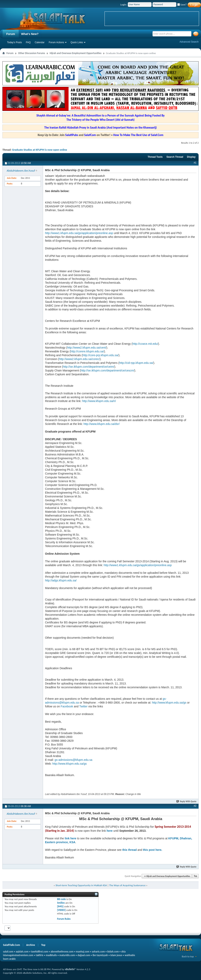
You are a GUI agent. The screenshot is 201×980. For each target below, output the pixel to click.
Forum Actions (56, 42)
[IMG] (60, 906)
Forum (11, 34)
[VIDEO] (61, 910)
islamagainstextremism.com (18, 955)
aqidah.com (22, 952)
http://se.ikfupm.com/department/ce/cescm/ (107, 370)
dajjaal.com (84, 955)
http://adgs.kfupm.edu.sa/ (61, 580)
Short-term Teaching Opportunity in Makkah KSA (81, 885)
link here (71, 838)
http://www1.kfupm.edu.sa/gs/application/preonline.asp (79, 233)
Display (191, 157)
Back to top (188, 956)
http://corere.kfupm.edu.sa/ (87, 351)
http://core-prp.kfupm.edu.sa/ (101, 355)
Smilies (61, 903)
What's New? (30, 34)
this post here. (153, 850)
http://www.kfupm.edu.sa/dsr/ (102, 424)
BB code (61, 899)
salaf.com (8, 952)
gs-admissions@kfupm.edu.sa (73, 760)
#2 (195, 806)
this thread (129, 850)
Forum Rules (64, 919)
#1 (195, 163)
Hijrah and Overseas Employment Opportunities (76, 53)
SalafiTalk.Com (11, 945)
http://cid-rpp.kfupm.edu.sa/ (136, 363)
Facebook (67, 706)
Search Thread (175, 157)
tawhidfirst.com (39, 952)
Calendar (40, 42)
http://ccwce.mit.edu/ (145, 344)
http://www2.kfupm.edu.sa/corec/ (79, 359)
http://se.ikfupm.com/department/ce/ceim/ (89, 367)
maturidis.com (67, 955)
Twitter (83, 706)
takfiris (39, 955)
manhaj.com (83, 952)
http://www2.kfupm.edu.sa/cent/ (87, 348)
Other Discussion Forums (32, 53)
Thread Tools (155, 157)
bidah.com (113, 952)
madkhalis (51, 955)
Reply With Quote (187, 801)
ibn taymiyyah (100, 955)
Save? (182, 5)
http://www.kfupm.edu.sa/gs (169, 703)
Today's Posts (14, 42)
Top (195, 876)
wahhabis (130, 955)
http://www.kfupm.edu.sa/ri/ (99, 401)
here (110, 831)
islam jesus (116, 955)
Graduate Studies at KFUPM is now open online (40, 150)
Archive (31, 945)
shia (123, 952)
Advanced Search (189, 42)
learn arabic (9, 959)
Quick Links (77, 42)
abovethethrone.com (62, 952)
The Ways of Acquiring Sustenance (127, 885)
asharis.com (98, 952)
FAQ (28, 42)
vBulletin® (70, 969)
